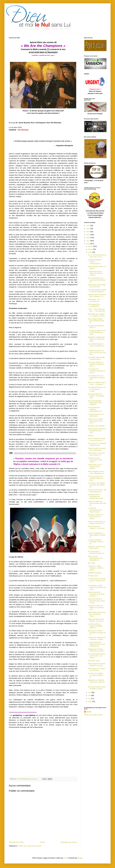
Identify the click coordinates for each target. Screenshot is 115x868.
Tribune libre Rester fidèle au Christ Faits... (97, 286)
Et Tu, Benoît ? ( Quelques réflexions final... (97, 444)
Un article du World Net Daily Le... (96, 327)
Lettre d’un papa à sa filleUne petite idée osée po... (97, 503)
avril (90, 692)
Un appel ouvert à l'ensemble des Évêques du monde (95, 496)
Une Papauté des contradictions (94, 305)
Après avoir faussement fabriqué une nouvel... (96, 620)
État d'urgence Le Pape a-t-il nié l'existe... (97, 669)
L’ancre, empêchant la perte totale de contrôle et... (97, 535)
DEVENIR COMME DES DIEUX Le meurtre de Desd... (96, 339)
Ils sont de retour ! (94, 661)
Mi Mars (91, 436)
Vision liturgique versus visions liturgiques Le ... (97, 472)
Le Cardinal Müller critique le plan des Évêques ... (97, 291)
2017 (88, 241)
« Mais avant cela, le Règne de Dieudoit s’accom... (95, 273)
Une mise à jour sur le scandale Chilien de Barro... (95, 478)
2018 (88, 244)
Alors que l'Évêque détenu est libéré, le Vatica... (97, 688)
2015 (88, 235)
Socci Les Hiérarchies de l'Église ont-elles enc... (96, 522)
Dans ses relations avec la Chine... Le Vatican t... (97, 383)
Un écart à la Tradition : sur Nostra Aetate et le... (96, 675)
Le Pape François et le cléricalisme (96, 415)
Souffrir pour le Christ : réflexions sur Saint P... (97, 650)
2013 (88, 229)
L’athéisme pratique (95, 573)
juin (90, 699)
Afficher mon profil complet (93, 715)
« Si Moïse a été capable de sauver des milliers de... (96, 485)
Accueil (42, 842)
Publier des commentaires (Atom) (30, 846)
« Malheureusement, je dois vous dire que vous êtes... (97, 353)
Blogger (80, 858)
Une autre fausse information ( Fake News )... (95, 460)
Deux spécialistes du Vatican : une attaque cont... (96, 396)
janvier (91, 246)
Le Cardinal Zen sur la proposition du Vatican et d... (96, 378)
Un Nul (89, 712)
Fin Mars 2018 (93, 576)
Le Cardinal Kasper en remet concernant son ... (96, 346)
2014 (88, 232)
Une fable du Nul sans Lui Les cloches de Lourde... (97, 389)
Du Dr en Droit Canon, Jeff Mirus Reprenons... (97, 491)
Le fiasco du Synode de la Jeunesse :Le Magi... (97, 638)
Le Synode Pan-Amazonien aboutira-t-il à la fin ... (97, 371)
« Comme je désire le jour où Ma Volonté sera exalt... (97, 332)
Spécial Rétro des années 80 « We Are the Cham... (97, 614)
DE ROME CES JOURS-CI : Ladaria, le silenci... (97, 315)
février (91, 249)
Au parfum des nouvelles (96, 426)
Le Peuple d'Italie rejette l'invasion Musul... (96, 358)
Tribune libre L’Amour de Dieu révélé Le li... (96, 454)
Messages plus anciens (69, 842)
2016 (88, 238)
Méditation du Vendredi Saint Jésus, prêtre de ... (96, 682)
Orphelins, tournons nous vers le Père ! (97, 548)
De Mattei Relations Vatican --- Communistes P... (95, 262)
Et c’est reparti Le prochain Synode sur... (96, 552)
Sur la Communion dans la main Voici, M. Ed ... (97, 256)
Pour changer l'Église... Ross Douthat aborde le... (96, 321)
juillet (90, 702)
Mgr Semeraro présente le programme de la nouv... (97, 431)
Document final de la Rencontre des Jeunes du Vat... (96, 601)
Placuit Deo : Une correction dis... (94, 300)
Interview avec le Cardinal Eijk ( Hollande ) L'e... (97, 295)
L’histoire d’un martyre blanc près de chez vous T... (95, 421)
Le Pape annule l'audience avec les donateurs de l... (97, 581)
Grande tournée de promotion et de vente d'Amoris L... (96, 594)
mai (90, 695)
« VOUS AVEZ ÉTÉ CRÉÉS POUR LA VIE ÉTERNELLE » (96, 644)
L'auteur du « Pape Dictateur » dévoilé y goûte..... (96, 568)
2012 (88, 226)
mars (90, 252)
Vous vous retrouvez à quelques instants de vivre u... (96, 364)
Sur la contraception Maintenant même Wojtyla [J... (95, 403)
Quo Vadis (91, 563)
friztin (65, 858)
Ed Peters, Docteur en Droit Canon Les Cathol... (96, 517)
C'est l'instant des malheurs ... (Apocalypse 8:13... (95, 409)
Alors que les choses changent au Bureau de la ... (97, 633)
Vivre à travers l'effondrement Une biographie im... (95, 558)
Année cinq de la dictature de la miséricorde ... (97, 449)
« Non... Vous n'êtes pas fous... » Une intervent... (97, 310)
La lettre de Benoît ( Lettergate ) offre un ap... (96, 542)
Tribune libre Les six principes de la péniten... (95, 467)
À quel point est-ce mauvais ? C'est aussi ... (96, 528)
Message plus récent (17, 842)
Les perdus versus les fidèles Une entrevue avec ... (96, 608)
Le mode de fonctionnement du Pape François (95, 510)
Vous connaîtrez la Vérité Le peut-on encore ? (97, 439)
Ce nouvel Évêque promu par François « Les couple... (97, 656)
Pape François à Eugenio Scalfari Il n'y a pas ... (97, 665)
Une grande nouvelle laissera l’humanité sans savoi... (97, 587)
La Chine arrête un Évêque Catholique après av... (95, 626)
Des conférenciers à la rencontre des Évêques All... (97, 280)
